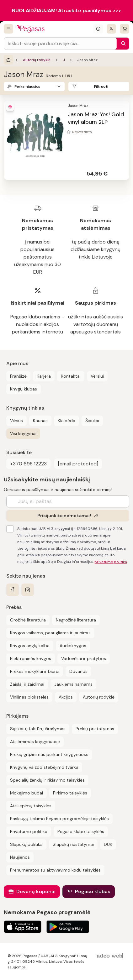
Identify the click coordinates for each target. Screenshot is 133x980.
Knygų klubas (24, 389)
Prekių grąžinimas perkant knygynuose (49, 754)
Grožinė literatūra (28, 620)
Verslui (97, 376)
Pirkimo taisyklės (70, 793)
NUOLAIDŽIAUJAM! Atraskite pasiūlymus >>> (66, 10)
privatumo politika (111, 562)
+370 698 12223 (28, 464)
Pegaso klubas (93, 891)
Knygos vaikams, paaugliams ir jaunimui (50, 633)
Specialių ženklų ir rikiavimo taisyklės (47, 780)
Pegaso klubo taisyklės (81, 831)
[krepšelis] (125, 29)
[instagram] (28, 590)
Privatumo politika (29, 831)
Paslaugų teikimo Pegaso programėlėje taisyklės (59, 819)
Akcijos (66, 697)
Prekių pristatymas (95, 729)
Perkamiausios (27, 86)
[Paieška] (122, 44)
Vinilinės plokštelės (29, 697)
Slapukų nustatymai (73, 844)
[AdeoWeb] (111, 956)
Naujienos (20, 857)
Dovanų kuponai (36, 891)
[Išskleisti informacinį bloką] (98, 29)
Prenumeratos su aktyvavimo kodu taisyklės (55, 870)
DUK (108, 844)
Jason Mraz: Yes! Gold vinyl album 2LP (96, 118)
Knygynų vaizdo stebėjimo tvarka (44, 767)
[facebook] (13, 590)
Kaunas (40, 421)
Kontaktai (71, 376)
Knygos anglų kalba (30, 646)
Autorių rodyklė (37, 60)
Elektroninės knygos (31, 658)
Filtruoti (101, 86)
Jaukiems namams (73, 684)
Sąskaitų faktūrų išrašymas (38, 729)
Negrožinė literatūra (76, 620)
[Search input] (60, 44)
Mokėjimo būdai (27, 793)
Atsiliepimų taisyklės (31, 806)
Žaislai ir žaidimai (27, 684)
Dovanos (78, 671)
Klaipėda (66, 421)
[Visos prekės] (8, 29)
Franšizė (18, 376)
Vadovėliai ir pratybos (84, 658)
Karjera (44, 376)
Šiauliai (92, 421)
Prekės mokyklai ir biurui (35, 671)
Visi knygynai (23, 433)
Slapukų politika (26, 844)
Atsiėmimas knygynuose (35, 742)
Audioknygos (73, 646)
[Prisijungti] (111, 29)
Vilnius (16, 421)
